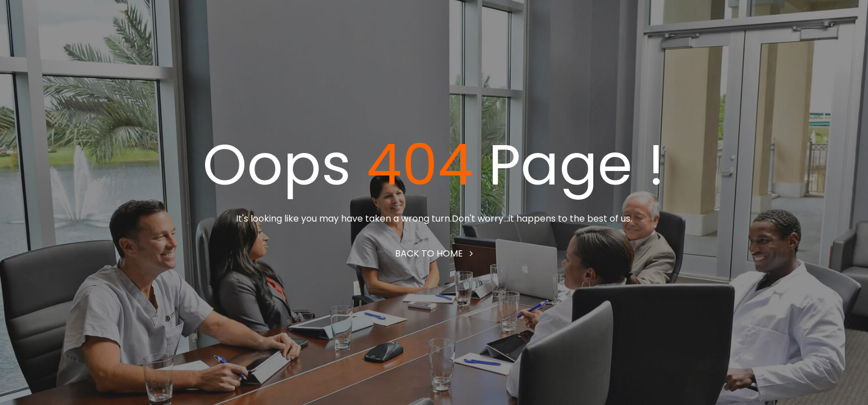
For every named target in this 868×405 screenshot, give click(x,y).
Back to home (434, 253)
